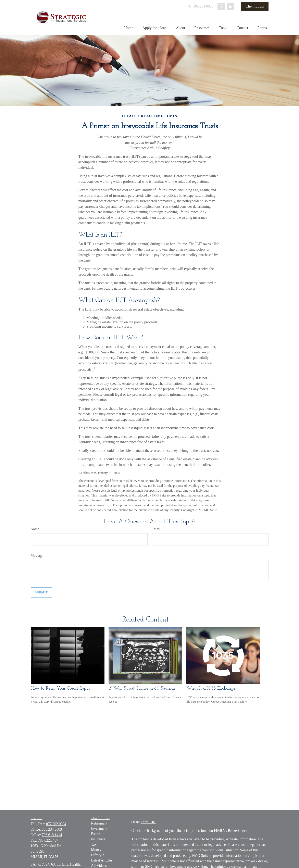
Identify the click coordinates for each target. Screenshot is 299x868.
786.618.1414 (52, 835)
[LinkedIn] (231, 7)
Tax (94, 844)
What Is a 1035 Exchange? (212, 688)
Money (96, 850)
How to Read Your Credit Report (61, 688)
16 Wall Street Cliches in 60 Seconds (142, 688)
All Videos (99, 866)
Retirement (99, 823)
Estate (96, 834)
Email (156, 529)
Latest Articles (102, 860)
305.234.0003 (201, 6)
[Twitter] (221, 7)
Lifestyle (98, 855)
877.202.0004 (56, 824)
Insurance (98, 839)
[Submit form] (41, 592)
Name (35, 529)
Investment (99, 829)
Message (37, 556)
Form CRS (149, 822)
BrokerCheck (238, 831)
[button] (129, 28)
